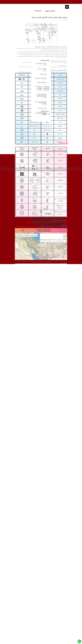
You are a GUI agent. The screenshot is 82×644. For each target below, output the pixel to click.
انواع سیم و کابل (46, 505)
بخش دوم (58, 423)
